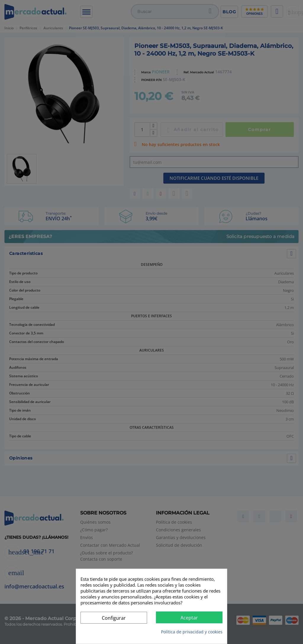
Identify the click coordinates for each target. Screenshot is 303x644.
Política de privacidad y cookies (192, 632)
